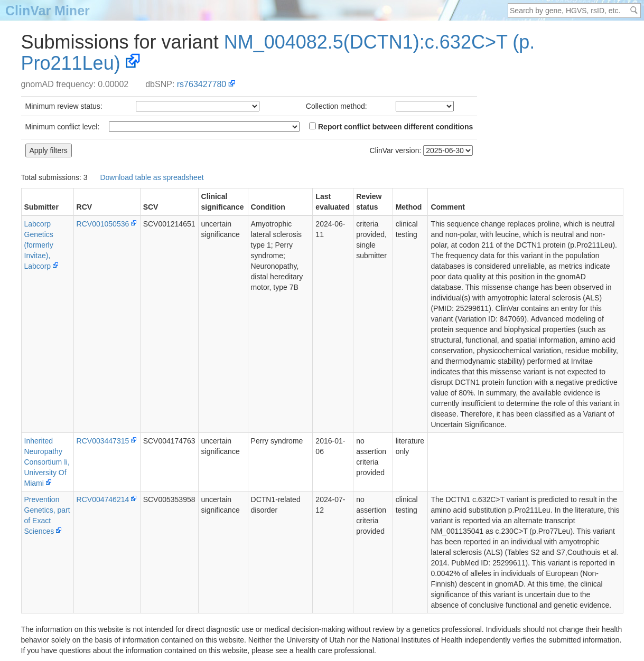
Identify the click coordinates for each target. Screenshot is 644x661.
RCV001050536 (103, 224)
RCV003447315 (103, 441)
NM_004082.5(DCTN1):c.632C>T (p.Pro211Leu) (278, 53)
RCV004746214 (103, 499)
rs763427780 (202, 84)
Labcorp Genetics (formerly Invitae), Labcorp (39, 245)
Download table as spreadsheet (152, 177)
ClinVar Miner (48, 11)
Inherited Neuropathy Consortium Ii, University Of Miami (47, 462)
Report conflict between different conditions (391, 127)
